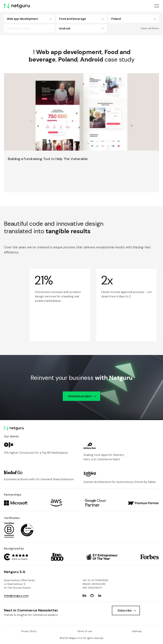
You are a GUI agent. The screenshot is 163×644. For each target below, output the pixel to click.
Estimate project (82, 396)
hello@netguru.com (16, 596)
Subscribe (127, 610)
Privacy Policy (29, 631)
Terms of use (85, 631)
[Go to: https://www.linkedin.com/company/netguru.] (100, 596)
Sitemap (137, 631)
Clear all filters (150, 28)
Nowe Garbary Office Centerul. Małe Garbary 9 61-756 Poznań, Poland (19, 584)
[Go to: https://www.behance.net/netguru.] (85, 596)
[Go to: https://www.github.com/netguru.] (92, 596)
